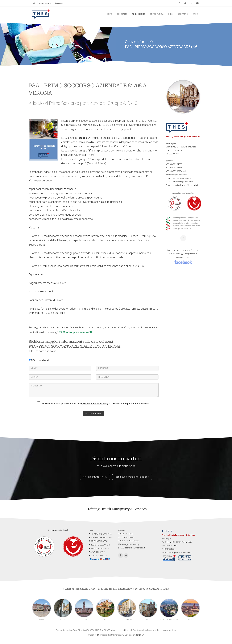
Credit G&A (138, 635)
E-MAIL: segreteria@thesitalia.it (179, 178)
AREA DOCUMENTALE (99, 548)
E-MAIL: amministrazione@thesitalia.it (182, 185)
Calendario (59, 3)
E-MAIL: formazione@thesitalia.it (180, 182)
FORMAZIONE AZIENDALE (101, 538)
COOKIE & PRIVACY (98, 556)
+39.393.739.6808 (173, 171)
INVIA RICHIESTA (94, 414)
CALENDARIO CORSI (99, 541)
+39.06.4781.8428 (173, 164)
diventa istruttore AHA (95, 477)
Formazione (45, 3)
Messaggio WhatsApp (177, 175)
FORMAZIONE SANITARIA (101, 534)
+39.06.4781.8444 (173, 168)
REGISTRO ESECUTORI (100, 545)
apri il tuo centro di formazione (132, 477)
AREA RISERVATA (97, 552)
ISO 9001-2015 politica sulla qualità (177, 552)
